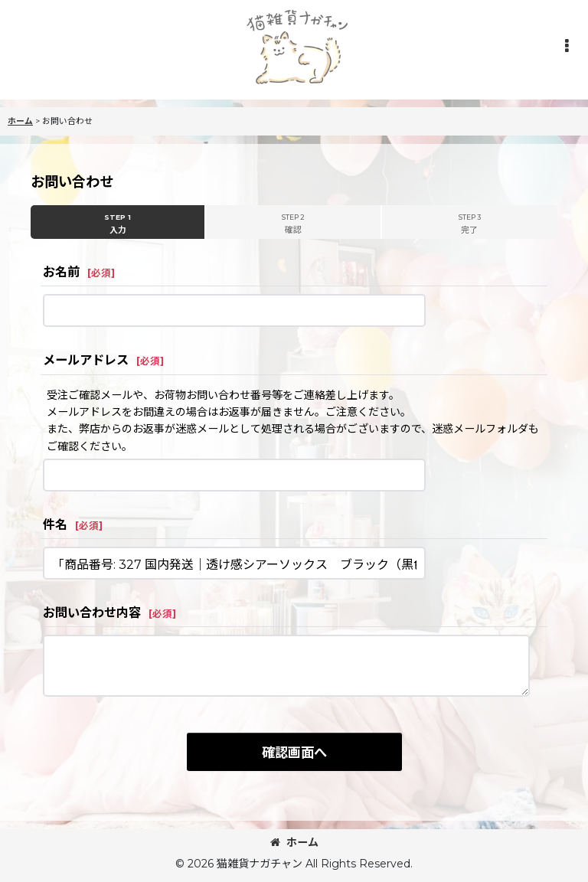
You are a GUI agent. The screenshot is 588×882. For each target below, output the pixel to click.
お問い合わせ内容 (92, 612)
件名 (55, 524)
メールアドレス (86, 360)
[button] (567, 46)
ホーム (294, 842)
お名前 (61, 272)
